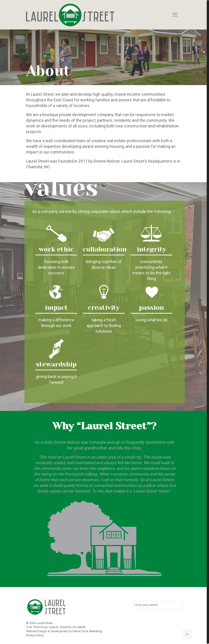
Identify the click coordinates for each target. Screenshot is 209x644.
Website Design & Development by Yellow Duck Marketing (64, 631)
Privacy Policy (35, 635)
